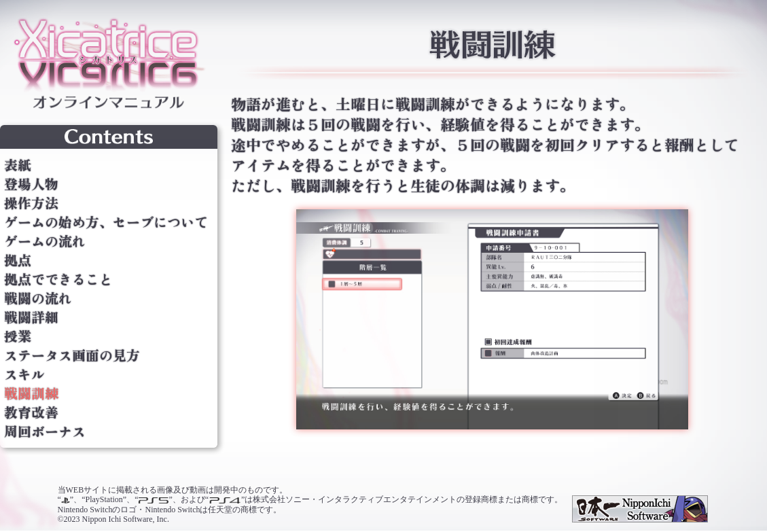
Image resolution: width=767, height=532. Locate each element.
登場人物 (31, 184)
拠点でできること (58, 279)
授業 (18, 336)
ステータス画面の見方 (72, 355)
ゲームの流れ (45, 241)
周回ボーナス (45, 431)
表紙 (18, 165)
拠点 (18, 260)
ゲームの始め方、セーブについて (106, 222)
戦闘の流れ (38, 298)
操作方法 (31, 203)
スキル (24, 374)
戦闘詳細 (31, 317)
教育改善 (31, 412)
